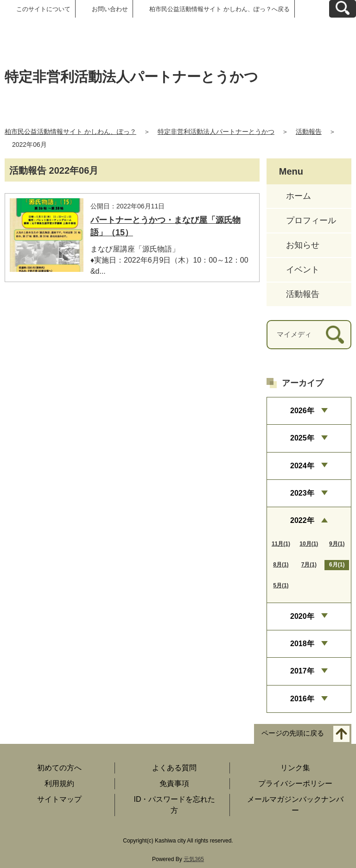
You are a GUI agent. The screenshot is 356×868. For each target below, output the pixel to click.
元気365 (194, 859)
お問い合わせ (110, 9)
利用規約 (59, 783)
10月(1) (309, 544)
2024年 (302, 466)
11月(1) (281, 544)
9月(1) (337, 544)
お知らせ (303, 245)
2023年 (302, 493)
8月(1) (281, 565)
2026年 (302, 411)
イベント (303, 270)
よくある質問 (174, 768)
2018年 (302, 644)
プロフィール (311, 220)
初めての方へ (59, 768)
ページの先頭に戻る (293, 733)
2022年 (302, 520)
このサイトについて (43, 9)
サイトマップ (59, 799)
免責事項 (174, 783)
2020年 (302, 616)
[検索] (335, 335)
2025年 (302, 438)
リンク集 (295, 768)
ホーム (299, 196)
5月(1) (281, 585)
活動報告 (309, 132)
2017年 (302, 671)
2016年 (302, 699)
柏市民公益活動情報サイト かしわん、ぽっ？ (70, 132)
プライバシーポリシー (295, 783)
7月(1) (309, 565)
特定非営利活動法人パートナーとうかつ (216, 132)
